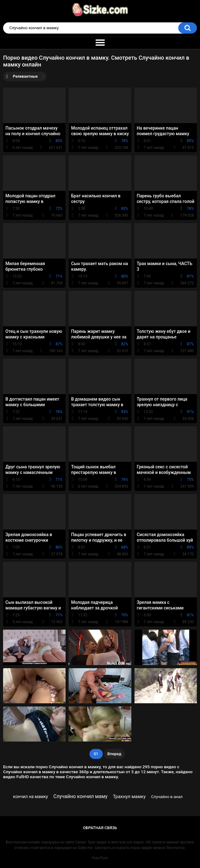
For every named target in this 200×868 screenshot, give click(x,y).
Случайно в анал (167, 797)
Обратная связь (100, 828)
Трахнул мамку (129, 797)
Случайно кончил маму (80, 796)
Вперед (114, 754)
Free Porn (100, 858)
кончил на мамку (30, 797)
